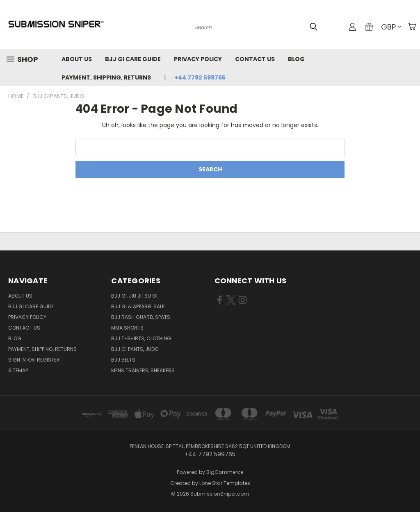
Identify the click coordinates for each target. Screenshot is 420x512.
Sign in (18, 360)
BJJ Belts (123, 360)
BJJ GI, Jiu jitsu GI (134, 296)
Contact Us (255, 59)
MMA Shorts (127, 328)
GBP (391, 27)
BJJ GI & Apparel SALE (138, 306)
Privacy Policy (198, 59)
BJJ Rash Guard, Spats (141, 317)
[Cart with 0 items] (412, 27)
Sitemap (18, 370)
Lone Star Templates (225, 483)
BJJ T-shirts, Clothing (141, 338)
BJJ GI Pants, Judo (135, 349)
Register (48, 360)
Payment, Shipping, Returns (106, 77)
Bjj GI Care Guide (133, 59)
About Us (77, 59)
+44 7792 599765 (200, 77)
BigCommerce (225, 472)
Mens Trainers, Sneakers (143, 370)
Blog (296, 59)
